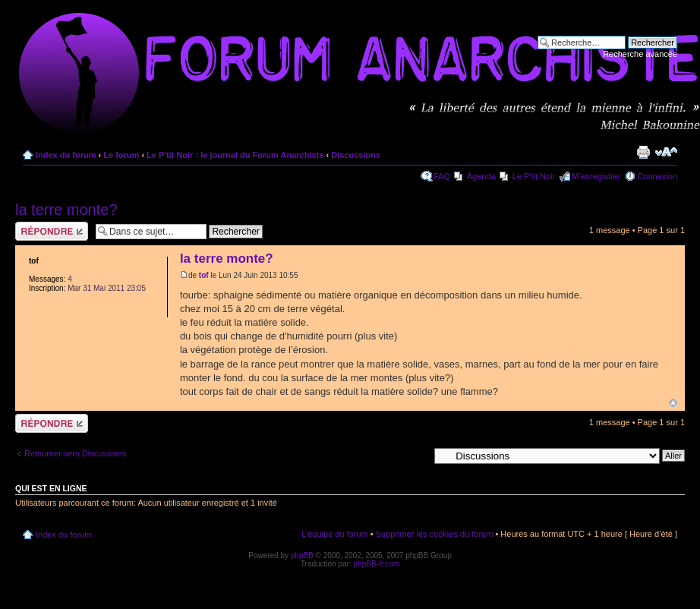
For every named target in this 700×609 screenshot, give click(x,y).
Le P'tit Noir (534, 176)
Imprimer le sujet (643, 152)
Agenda (481, 176)
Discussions (356, 155)
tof (204, 275)
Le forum (121, 155)
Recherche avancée (640, 54)
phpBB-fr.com (377, 564)
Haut (673, 403)
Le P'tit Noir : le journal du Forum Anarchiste (235, 155)
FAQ (442, 176)
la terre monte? (66, 210)
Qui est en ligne (51, 488)
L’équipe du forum (334, 534)
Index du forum (66, 155)
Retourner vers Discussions (76, 453)
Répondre (52, 231)
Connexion (657, 176)
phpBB (302, 555)
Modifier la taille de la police (666, 152)
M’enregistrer (596, 176)
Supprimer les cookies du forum (435, 534)
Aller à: (415, 455)
